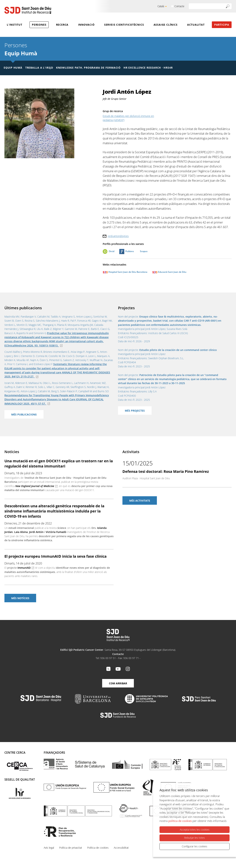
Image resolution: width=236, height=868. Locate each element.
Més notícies (20, 598)
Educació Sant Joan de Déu (169, 272)
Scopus (144, 251)
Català (161, 6)
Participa (222, 25)
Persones (39, 25)
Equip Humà (21, 53)
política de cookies (180, 821)
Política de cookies (98, 848)
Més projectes (135, 411)
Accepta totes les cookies (195, 830)
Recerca (62, 25)
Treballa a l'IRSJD (39, 68)
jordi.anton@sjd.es (118, 236)
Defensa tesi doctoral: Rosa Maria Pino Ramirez (166, 471)
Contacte (179, 6)
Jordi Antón (36, 532)
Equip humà (13, 68)
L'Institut (15, 25)
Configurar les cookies (195, 846)
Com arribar (118, 683)
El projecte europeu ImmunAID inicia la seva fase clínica (55, 556)
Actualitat (196, 25)
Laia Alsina (21, 532)
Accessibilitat (121, 848)
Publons (130, 251)
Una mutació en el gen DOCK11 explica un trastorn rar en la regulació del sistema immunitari (59, 464)
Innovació (86, 25)
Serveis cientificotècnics (124, 25)
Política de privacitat (71, 848)
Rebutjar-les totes (195, 838)
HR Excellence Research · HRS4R (148, 68)
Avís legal (49, 848)
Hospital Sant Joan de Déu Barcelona (125, 272)
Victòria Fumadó (56, 532)
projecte (19, 568)
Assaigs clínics (166, 25)
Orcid (112, 251)
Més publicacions (24, 414)
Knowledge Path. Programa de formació (88, 68)
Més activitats (140, 501)
